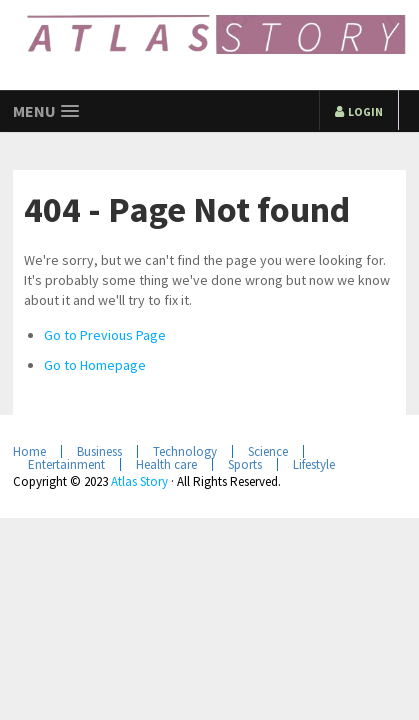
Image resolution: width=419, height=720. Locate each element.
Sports (245, 464)
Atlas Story (139, 481)
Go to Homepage (95, 365)
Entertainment (66, 464)
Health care (166, 464)
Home (29, 451)
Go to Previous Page (105, 335)
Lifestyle (314, 464)
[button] (45, 111)
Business (99, 451)
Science (268, 451)
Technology (185, 451)
